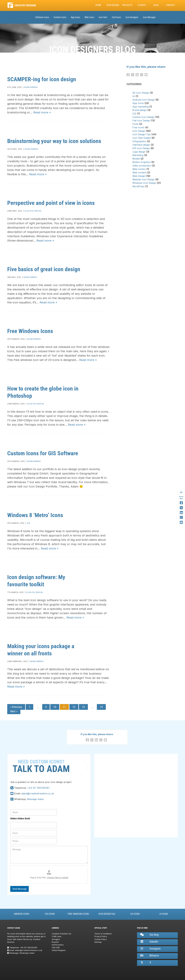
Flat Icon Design (141, 120)
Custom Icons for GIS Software (43, 453)
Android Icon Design (144, 100)
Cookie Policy (100, 939)
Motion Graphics (141, 162)
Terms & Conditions (103, 934)
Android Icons (21, 914)
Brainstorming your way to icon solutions (54, 141)
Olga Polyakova (33, 211)
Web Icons (89, 17)
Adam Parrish (31, 87)
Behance (149, 956)
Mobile (136, 159)
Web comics (139, 169)
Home (98, 5)
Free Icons (138, 127)
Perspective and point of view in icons (51, 203)
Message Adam (35, 799)
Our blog (149, 935)
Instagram (150, 949)
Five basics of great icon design (44, 269)
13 (83, 707)
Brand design (140, 110)
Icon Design (113, 5)
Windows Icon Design (144, 183)
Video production (142, 166)
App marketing (140, 107)
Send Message (20, 889)
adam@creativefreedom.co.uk (38, 793)
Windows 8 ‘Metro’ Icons (35, 515)
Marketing (138, 155)
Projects (127, 5)
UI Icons (164, 914)
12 (74, 707)
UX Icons (135, 914)
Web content (139, 173)
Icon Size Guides (142, 138)
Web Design (139, 176)
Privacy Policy (101, 936)
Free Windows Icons (30, 331)
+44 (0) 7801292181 (38, 788)
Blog (156, 5)
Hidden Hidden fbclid (20, 819)
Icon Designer (132, 17)
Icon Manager (149, 17)
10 (55, 707)
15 (101, 707)
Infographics (139, 141)
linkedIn (149, 942)
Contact (171, 5)
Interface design (141, 145)
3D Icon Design (141, 93)
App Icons (75, 17)
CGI (134, 114)
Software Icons (42, 17)
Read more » (42, 112)
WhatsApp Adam (27, 953)
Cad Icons (116, 17)
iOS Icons (50, 914)
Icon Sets (103, 17)
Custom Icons (60, 17)
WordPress (138, 186)
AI (134, 96)
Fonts (135, 124)
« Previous (16, 707)
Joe (28, 523)
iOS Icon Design (141, 148)
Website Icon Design (144, 179)
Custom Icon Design (143, 117)
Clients (142, 5)
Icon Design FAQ (107, 914)
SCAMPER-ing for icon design (42, 79)
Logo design (139, 152)
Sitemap (98, 942)
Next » (14, 711)
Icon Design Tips (142, 134)
